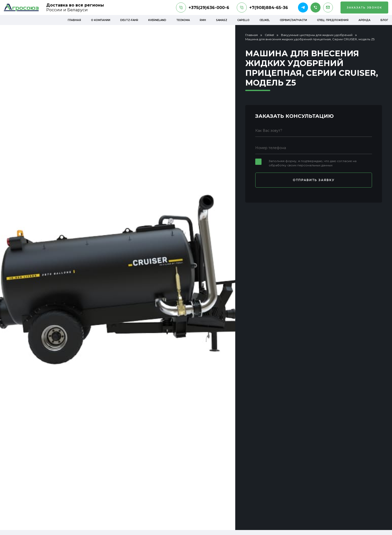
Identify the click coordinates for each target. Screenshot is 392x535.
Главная (74, 20)
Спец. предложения (333, 20)
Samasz (222, 20)
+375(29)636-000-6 (203, 8)
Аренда (364, 20)
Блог (384, 20)
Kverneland (157, 20)
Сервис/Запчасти (293, 20)
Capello (243, 20)
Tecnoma (183, 20)
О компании (101, 20)
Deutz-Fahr (129, 20)
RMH (203, 20)
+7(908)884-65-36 (262, 8)
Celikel (265, 20)
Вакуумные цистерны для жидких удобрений (317, 35)
